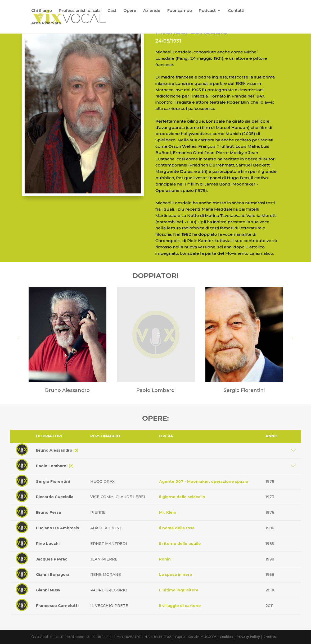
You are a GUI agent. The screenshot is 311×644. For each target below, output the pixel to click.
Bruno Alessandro (57, 450)
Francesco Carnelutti (57, 606)
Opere (130, 11)
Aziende (152, 11)
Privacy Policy (248, 637)
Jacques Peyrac (52, 559)
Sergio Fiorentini (53, 481)
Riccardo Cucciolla (55, 497)
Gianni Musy (48, 590)
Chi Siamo (42, 11)
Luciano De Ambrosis (57, 528)
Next (292, 338)
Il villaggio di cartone (180, 606)
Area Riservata (46, 23)
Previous (19, 338)
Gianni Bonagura (53, 574)
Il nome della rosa (177, 528)
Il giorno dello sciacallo (182, 497)
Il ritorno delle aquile (180, 544)
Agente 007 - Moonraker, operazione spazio (204, 481)
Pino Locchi (48, 544)
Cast (112, 11)
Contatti (236, 11)
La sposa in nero (176, 574)
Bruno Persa (48, 512)
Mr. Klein (168, 512)
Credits (270, 637)
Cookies (226, 637)
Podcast (207, 11)
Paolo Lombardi (55, 466)
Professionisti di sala (80, 11)
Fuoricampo (180, 11)
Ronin (165, 559)
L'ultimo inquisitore (179, 590)
